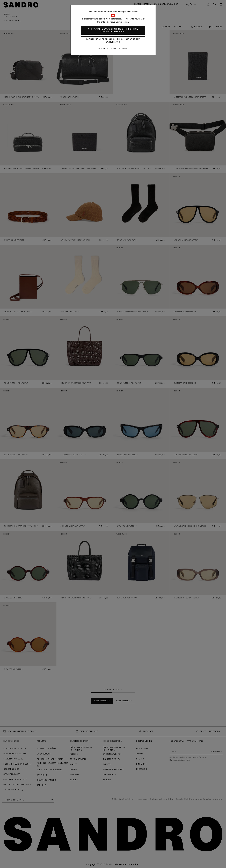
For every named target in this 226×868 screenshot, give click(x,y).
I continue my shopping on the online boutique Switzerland (113, 41)
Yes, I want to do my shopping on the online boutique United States (113, 30)
